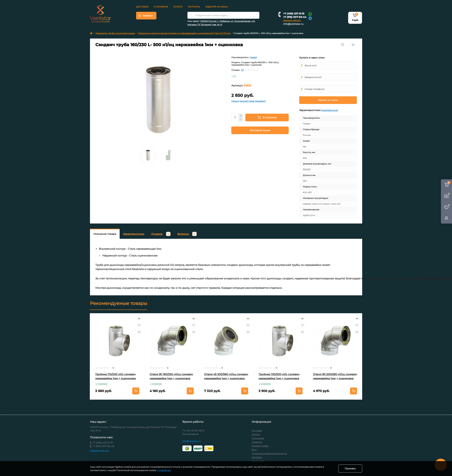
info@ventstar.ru (293, 24)
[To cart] (136, 391)
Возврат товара (260, 446)
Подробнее (164, 470)
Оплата (178, 7)
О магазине (161, 7)
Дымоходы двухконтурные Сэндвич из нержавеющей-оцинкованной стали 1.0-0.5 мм (184, 33)
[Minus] (241, 120)
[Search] (191, 15)
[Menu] (146, 16)
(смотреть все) (330, 110)
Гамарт (253, 57)
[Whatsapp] (310, 14)
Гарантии (257, 442)
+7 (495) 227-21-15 (294, 14)
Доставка (142, 7)
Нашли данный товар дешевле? (249, 101)
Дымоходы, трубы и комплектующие (115, 33)
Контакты (194, 7)
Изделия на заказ (216, 7)
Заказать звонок (292, 20)
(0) (242, 70)
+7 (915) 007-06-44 (295, 17)
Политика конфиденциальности (269, 454)
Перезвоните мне (99, 451)
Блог (254, 450)
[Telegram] (310, 18)
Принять (350, 469)
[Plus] (241, 116)
